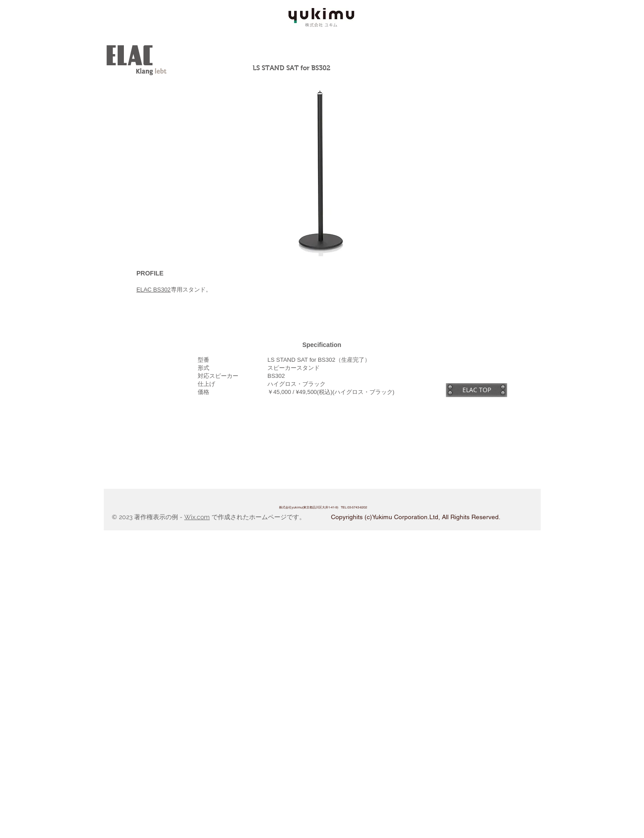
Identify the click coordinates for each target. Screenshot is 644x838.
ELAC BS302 (154, 290)
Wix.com (197, 517)
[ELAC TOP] (477, 390)
